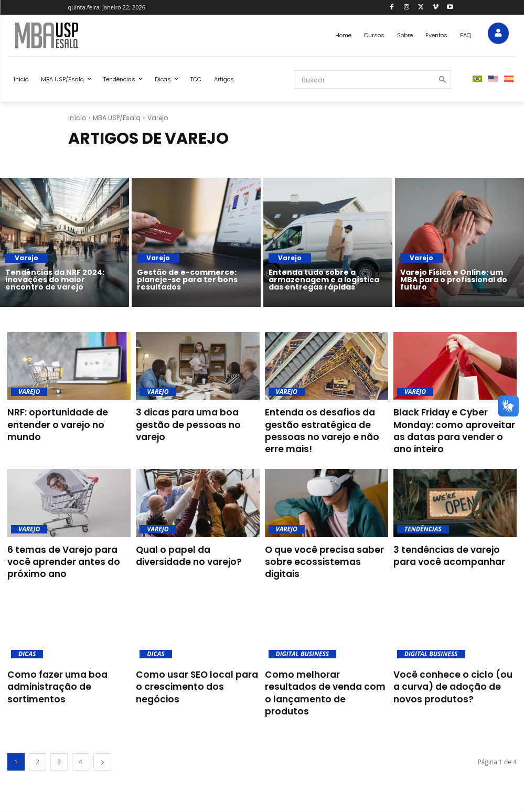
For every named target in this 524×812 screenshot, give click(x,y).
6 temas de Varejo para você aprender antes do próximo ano (69, 558)
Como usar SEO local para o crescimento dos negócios (194, 675)
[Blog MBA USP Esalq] (93, 35)
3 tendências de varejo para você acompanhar (453, 553)
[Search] (439, 79)
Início (77, 118)
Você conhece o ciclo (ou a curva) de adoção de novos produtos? (452, 681)
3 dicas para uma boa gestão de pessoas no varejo (197, 418)
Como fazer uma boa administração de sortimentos (52, 681)
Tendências (423, 527)
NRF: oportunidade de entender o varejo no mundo (67, 418)
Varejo (26, 258)
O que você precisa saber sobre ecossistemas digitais (325, 553)
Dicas (27, 649)
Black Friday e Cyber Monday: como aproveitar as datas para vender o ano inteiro (455, 424)
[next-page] (102, 743)
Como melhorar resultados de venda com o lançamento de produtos (326, 681)
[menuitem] (477, 79)
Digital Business (303, 649)
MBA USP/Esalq (117, 118)
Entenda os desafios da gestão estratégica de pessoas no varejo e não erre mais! (326, 429)
